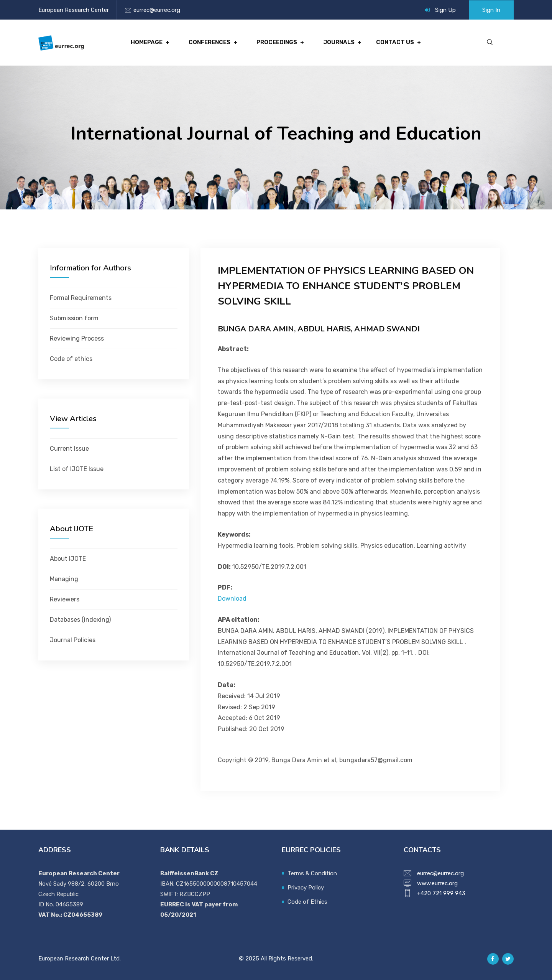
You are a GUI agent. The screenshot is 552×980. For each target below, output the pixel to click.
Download (232, 599)
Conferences (209, 43)
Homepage (147, 43)
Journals (339, 43)
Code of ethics (71, 359)
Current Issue (69, 449)
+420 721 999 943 (441, 893)
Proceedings (277, 43)
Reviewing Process (77, 338)
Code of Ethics (307, 902)
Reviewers (65, 599)
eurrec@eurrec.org (157, 10)
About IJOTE (68, 559)
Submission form (74, 318)
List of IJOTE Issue (77, 469)
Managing (64, 579)
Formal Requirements (81, 298)
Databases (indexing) (80, 620)
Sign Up (445, 10)
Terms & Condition (312, 873)
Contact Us (395, 43)
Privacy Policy (306, 888)
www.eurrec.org (437, 883)
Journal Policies (73, 640)
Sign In (491, 10)
